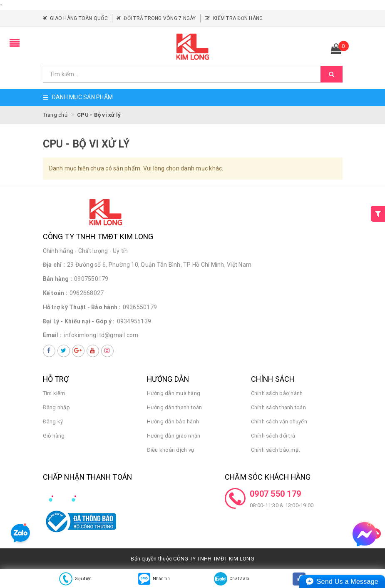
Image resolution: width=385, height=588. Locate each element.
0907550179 (91, 279)
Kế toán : (55, 293)
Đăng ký (53, 422)
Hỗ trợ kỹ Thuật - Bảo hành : (82, 307)
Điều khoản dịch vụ (171, 450)
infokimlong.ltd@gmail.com (101, 335)
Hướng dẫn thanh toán (175, 407)
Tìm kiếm (54, 393)
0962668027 (87, 293)
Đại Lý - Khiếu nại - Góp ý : (79, 321)
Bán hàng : (58, 279)
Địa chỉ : (54, 265)
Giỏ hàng (54, 436)
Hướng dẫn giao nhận (174, 436)
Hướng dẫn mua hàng (174, 393)
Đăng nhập (56, 407)
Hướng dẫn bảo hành (173, 422)
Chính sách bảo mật (276, 450)
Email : (52, 335)
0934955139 (134, 321)
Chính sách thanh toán (278, 407)
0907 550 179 (275, 494)
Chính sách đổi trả (273, 436)
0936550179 (140, 307)
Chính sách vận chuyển (279, 422)
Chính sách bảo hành (277, 393)
